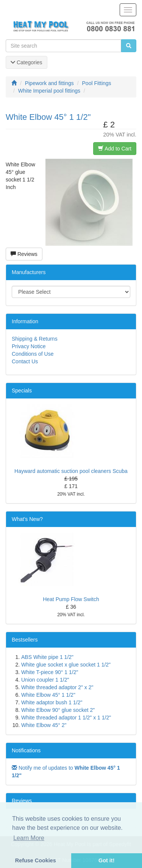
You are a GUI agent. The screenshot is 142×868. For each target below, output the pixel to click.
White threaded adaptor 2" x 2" (57, 687)
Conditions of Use (33, 354)
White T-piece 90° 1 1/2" (50, 672)
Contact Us (25, 361)
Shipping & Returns (35, 339)
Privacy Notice (29, 346)
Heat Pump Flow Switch (71, 599)
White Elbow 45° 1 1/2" (48, 695)
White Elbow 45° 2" (44, 725)
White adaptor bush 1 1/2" (52, 702)
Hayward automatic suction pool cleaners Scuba (71, 471)
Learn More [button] (29, 838)
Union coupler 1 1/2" (45, 680)
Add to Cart (115, 149)
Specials (22, 391)
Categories (27, 62)
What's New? (27, 519)
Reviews (24, 254)
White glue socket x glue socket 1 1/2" (66, 665)
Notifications (26, 750)
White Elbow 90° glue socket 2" (58, 710)
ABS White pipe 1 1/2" (47, 657)
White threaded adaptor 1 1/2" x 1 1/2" (66, 718)
